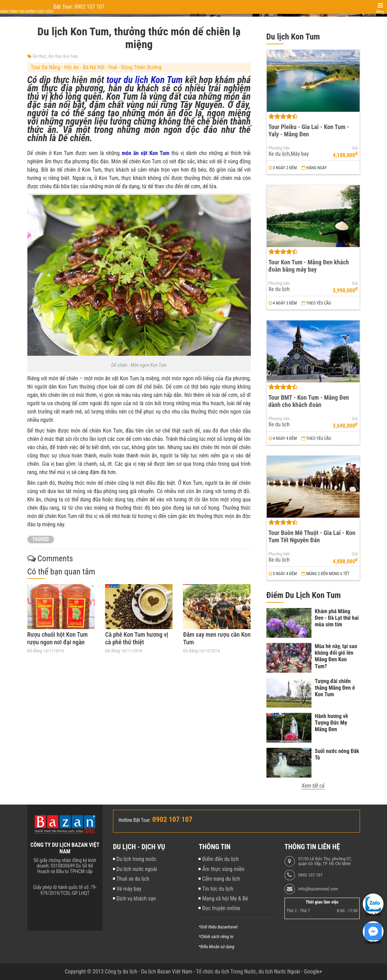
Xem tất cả (313, 786)
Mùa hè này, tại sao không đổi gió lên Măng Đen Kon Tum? (336, 656)
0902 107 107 (310, 875)
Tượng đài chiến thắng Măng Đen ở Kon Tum (335, 688)
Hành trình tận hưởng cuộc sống (27, 12)
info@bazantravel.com (318, 889)
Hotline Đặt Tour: (135, 820)
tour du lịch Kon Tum (144, 80)
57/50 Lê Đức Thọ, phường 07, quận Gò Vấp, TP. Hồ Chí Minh (325, 861)
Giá (355, 148)
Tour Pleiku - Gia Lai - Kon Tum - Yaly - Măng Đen (309, 130)
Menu (380, 12)
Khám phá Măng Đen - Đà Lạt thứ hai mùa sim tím (337, 618)
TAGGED (41, 539)
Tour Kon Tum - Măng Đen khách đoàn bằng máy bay (309, 266)
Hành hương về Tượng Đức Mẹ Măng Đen (332, 723)
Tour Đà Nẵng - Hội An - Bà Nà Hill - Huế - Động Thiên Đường (96, 67)
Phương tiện (279, 148)
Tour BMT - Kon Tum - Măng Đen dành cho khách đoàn (309, 401)
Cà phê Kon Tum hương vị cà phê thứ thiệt (137, 638)
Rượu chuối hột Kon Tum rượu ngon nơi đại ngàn (58, 638)
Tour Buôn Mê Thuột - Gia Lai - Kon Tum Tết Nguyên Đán (312, 536)
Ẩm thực (39, 56)
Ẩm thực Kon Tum (63, 56)
